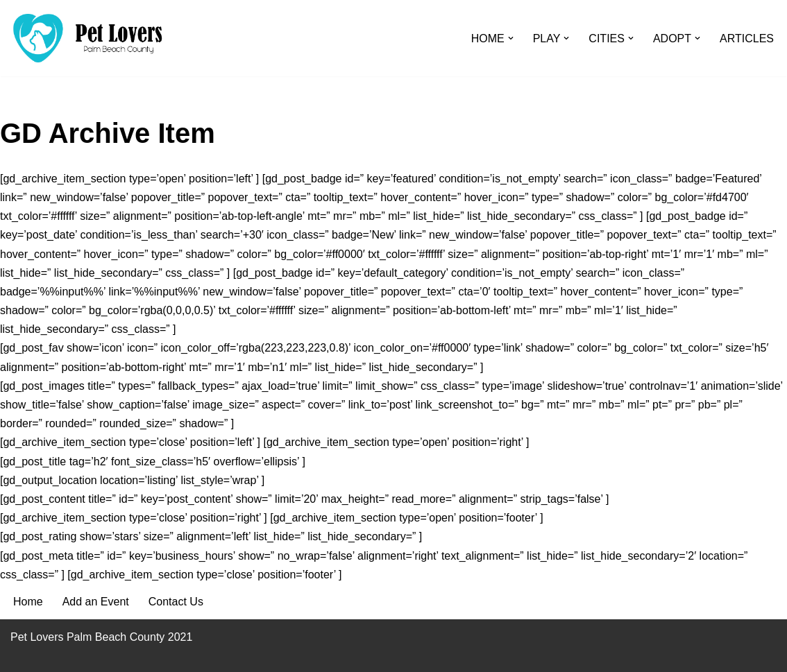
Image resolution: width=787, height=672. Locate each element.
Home (28, 602)
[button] (511, 38)
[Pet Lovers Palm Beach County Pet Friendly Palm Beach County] (87, 38)
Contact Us (176, 602)
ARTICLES (747, 38)
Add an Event (96, 602)
